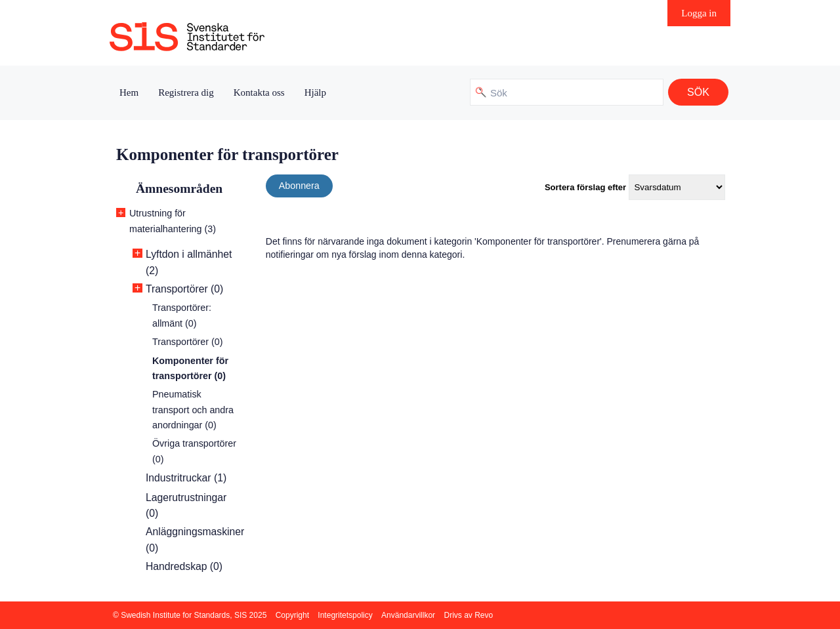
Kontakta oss (259, 92)
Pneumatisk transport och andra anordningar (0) (193, 410)
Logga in (699, 13)
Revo (484, 615)
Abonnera (299, 186)
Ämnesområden (179, 189)
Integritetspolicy (345, 615)
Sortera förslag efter (585, 187)
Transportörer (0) (184, 289)
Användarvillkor (408, 615)
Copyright (292, 615)
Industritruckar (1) (186, 478)
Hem (129, 92)
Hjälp (315, 92)
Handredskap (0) (184, 566)
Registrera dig (186, 92)
